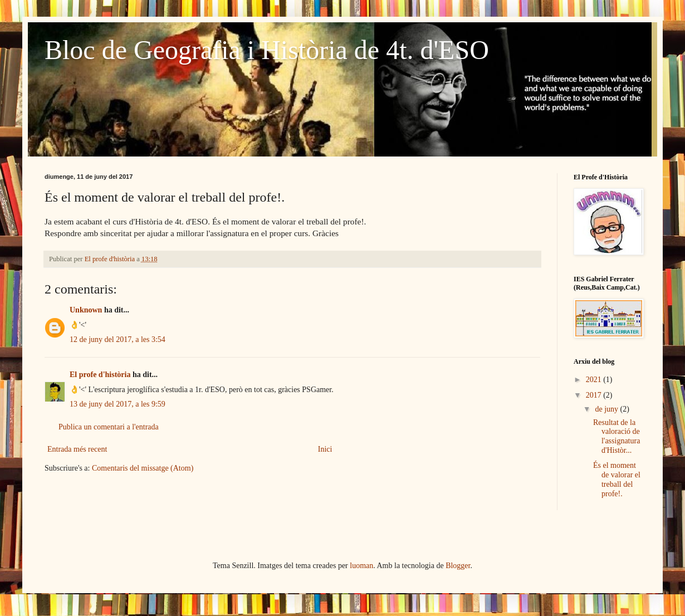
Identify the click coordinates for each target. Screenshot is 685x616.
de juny (607, 409)
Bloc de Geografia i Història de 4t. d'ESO (267, 50)
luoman (361, 566)
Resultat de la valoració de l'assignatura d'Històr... (616, 436)
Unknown (86, 310)
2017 (595, 395)
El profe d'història (100, 375)
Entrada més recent (77, 449)
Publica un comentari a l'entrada (109, 427)
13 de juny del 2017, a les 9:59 (118, 404)
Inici (325, 449)
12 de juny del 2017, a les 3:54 (118, 339)
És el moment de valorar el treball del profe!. (617, 479)
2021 (595, 380)
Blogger (458, 566)
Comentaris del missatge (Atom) (143, 468)
